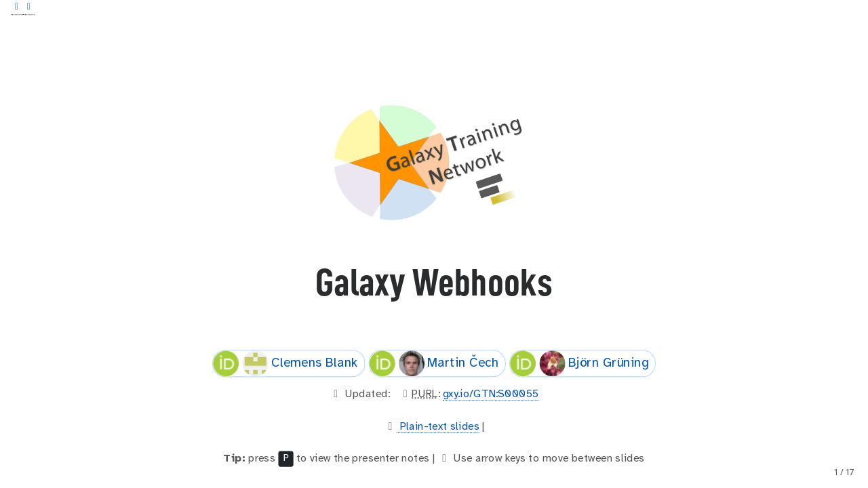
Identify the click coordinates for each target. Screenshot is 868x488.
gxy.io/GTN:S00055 (491, 394)
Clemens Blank (285, 363)
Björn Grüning (579, 363)
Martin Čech (434, 363)
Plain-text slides (438, 426)
